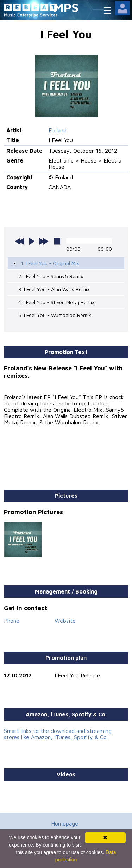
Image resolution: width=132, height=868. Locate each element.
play (32, 241)
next (44, 241)
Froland (58, 130)
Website (65, 621)
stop (57, 241)
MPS (66, 7)
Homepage (65, 823)
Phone (12, 621)
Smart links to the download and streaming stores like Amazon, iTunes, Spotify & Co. (58, 734)
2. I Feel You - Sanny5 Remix (51, 276)
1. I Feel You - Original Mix (50, 263)
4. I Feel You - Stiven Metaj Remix (56, 302)
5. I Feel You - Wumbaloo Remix (55, 315)
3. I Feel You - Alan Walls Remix (54, 289)
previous (20, 241)
